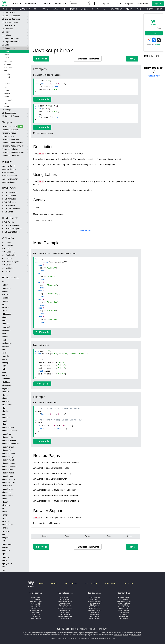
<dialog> (6, 363)
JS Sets (5, 45)
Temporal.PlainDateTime (13, 143)
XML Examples (95, 616)
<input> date (7, 437)
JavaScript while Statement (66, 495)
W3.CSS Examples (95, 609)
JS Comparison (9, 12)
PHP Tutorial (36, 613)
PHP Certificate (124, 609)
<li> (4, 508)
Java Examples (95, 614)
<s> (4, 570)
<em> (5, 376)
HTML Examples (95, 597)
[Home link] (5, 3)
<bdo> (5, 311)
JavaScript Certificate (124, 601)
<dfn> (5, 359)
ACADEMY (102, 629)
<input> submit (8, 482)
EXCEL (160, 9)
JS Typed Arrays (9, 113)
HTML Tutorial (36, 597)
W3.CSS (84, 9)
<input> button (8, 427)
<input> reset (8, 476)
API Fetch (6, 249)
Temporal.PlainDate (10, 139)
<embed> (6, 379)
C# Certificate (124, 616)
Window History (9, 172)
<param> (6, 557)
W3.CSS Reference (65, 607)
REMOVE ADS (86, 231)
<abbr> (5, 285)
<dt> (4, 372)
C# (105, 9)
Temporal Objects (13, 127)
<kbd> (5, 499)
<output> (6, 551)
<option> (6, 547)
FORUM (83, 629)
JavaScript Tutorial (36, 601)
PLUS (41, 584)
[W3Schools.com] (31, 585)
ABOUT (92, 629)
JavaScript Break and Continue (65, 462)
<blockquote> (8, 314)
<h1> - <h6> (7, 405)
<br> (4, 320)
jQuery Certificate (124, 611)
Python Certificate (124, 607)
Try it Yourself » (42, 99)
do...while (8, 68)
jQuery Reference (65, 618)
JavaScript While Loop (61, 473)
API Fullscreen (8, 252)
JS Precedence (9, 25)
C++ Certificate (124, 614)
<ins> (5, 424)
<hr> (4, 408)
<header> (6, 401)
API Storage (7, 265)
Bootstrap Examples (95, 611)
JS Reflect (6, 35)
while (7, 106)
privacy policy (136, 635)
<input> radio (8, 469)
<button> (6, 324)
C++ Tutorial (36, 616)
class (7, 55)
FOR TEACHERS (91, 584)
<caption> (6, 330)
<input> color (8, 434)
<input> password (10, 466)
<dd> (4, 350)
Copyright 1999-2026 (57, 639)
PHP (64, 9)
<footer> (6, 392)
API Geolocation (9, 255)
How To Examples (95, 603)
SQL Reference (65, 603)
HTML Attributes (9, 199)
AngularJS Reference (65, 616)
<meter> (6, 531)
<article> (6, 294)
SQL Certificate (124, 605)
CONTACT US (128, 584)
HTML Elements (9, 196)
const (7, 58)
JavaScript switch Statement (67, 501)
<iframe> (6, 418)
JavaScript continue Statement (68, 484)
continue (8, 61)
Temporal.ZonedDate (11, 156)
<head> (5, 398)
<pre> (5, 560)
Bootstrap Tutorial (36, 611)
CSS (13, 9)
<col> (5, 340)
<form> (5, 395)
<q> (4, 567)
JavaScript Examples (95, 601)
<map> (5, 515)
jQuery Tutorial (36, 618)
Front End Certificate (124, 603)
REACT (129, 9)
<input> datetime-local (12, 444)
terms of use (118, 635)
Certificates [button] (60, 4)
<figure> (6, 389)
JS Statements (8, 48)
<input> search (8, 479)
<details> (6, 356)
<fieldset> (6, 382)
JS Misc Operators (10, 22)
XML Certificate (124, 618)
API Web (6, 271)
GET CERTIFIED (71, 584)
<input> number (9, 463)
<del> (5, 353)
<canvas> (6, 327)
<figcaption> (7, 385)
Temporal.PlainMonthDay (13, 146)
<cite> (5, 333)
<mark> (5, 518)
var (6, 103)
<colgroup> (7, 343)
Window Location (9, 176)
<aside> (6, 298)
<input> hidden (8, 453)
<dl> (4, 369)
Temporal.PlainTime (11, 149)
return (7, 90)
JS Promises (7, 29)
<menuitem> (7, 525)
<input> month (8, 460)
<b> (4, 304)
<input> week (8, 495)
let (5, 87)
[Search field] (80, 4)
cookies (125, 635)
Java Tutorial (36, 614)
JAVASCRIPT (24, 9)
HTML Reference (65, 597)
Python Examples (95, 607)
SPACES (54, 584)
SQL (36, 9)
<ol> (4, 541)
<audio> (6, 301)
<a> (4, 282)
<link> (5, 512)
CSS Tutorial (36, 599)
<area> (5, 291)
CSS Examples (95, 599)
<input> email (8, 447)
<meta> (5, 528)
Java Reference (65, 614)
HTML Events (8, 222)
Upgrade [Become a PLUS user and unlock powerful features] (129, 4)
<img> (5, 421)
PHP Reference (65, 611)
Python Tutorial (36, 607)
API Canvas (7, 242)
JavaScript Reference (65, 601)
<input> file (7, 450)
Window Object (9, 166)
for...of (7, 77)
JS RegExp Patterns (11, 38)
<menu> (6, 521)
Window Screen (9, 182)
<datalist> (6, 346)
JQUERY (150, 9)
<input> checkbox (10, 431)
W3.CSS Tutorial (36, 609)
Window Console (9, 169)
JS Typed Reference (11, 116)
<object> (6, 538)
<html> (5, 411)
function (8, 80)
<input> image (8, 457)
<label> (5, 502)
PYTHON (45, 9)
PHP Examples (95, 613)
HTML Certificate (124, 597)
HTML (5, 9)
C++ (99, 9)
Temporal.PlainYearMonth (13, 152)
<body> (5, 317)
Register (158, 44)
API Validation (8, 268)
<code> (5, 337)
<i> (3, 414)
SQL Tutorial (36, 605)
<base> (5, 307)
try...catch (9, 100)
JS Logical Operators (11, 16)
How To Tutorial (36, 603)
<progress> (7, 563)
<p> (4, 554)
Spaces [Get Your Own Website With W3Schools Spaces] (106, 4)
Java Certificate (124, 613)
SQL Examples (95, 605)
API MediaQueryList (11, 262)
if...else (7, 84)
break (7, 51)
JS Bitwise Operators (11, 19)
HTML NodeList (9, 205)
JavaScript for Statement (65, 490)
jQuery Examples (95, 618)
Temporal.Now (8, 136)
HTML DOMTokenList (11, 209)
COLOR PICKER (154, 56)
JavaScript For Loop (60, 468)
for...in (7, 74)
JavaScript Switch (59, 479)
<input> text (7, 486)
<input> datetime (9, 440)
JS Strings (6, 110)
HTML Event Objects (11, 225)
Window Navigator (10, 179)
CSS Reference (65, 599)
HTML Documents (10, 192)
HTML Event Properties (12, 229)
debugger (8, 64)
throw (7, 97)
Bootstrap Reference (65, 609)
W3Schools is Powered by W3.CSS (103, 639)
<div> (5, 366)
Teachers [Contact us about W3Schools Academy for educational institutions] (117, 4)
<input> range (8, 473)
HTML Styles (8, 212)
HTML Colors (65, 613)
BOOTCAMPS (110, 584)
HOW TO (73, 9)
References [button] (31, 4)
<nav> (5, 534)
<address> (7, 288)
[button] (89, 4)
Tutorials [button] (16, 4)
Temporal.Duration (10, 130)
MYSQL (139, 9)
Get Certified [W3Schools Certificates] (142, 4)
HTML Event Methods (11, 232)
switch (7, 93)
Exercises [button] (45, 4)
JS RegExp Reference (12, 42)
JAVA (55, 9)
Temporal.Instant (9, 133)
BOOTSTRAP (116, 9)
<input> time (7, 489)
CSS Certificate (124, 599)
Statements (88, 59)
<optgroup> (7, 544)
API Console (7, 245)
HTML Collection (9, 202)
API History (7, 258)
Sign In (154, 33)
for (6, 71)
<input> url (7, 492)
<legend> (6, 505)
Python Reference (65, 605)
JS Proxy (6, 32)
